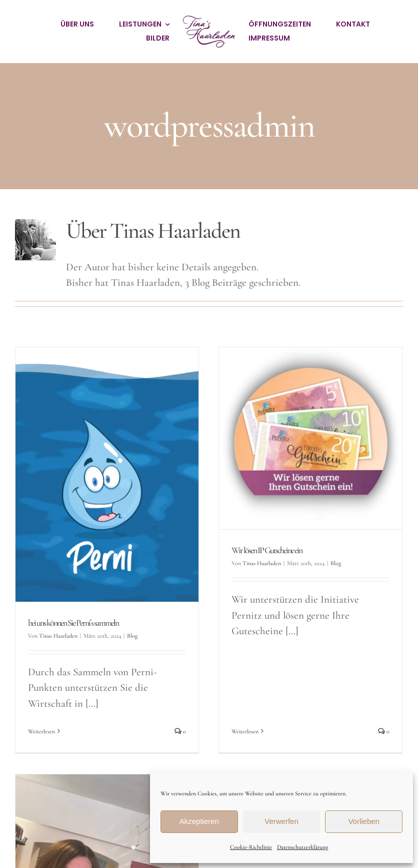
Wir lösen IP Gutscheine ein (263, 550)
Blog (132, 636)
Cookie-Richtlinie (251, 847)
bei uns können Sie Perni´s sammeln (73, 623)
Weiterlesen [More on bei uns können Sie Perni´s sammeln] (41, 731)
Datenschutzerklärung (302, 847)
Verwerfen (281, 821)
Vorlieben (364, 821)
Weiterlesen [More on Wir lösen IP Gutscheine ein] (241, 659)
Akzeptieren (199, 821)
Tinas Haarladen (58, 636)
